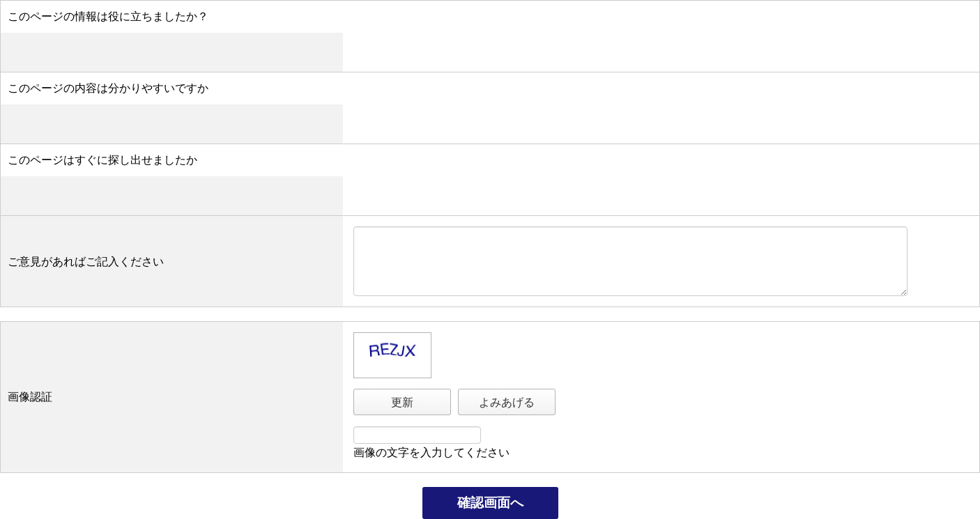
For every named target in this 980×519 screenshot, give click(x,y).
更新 (402, 402)
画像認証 (30, 397)
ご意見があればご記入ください (86, 262)
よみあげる (507, 402)
